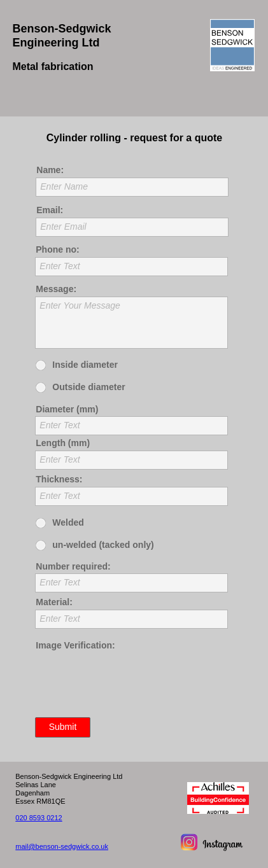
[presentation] (132, 684)
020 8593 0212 (39, 818)
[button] (134, 97)
